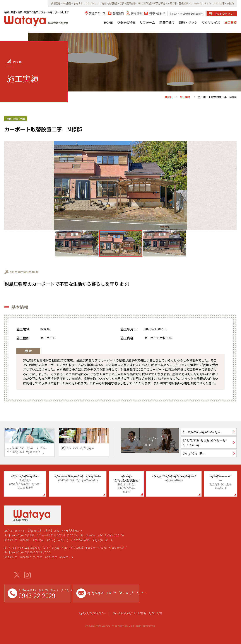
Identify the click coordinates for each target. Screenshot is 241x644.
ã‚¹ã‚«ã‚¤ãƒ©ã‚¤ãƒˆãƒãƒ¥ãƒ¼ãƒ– (78, 478)
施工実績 (231, 23)
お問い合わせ (157, 13)
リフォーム (147, 23)
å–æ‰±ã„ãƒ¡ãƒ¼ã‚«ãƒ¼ (201, 432)
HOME (108, 23)
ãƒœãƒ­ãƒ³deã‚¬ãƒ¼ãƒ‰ (126, 484)
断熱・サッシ (188, 23)
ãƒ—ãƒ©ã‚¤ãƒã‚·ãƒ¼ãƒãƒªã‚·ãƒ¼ (138, 613)
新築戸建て (167, 23)
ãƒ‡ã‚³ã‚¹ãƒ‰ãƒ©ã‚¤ (25, 482)
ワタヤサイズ (211, 23)
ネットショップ (224, 14)
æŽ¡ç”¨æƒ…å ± (150, 441)
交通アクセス (97, 13)
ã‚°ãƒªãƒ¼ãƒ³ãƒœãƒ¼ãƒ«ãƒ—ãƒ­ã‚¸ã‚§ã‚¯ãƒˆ (205, 443)
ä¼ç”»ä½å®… (194, 453)
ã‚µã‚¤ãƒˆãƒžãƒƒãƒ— (92, 613)
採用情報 (137, 13)
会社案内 (118, 13)
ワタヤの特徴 (126, 23)
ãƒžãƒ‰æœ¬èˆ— (221, 482)
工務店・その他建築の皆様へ (186, 14)
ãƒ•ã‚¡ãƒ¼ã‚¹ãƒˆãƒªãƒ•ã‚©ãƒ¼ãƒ (174, 478)
